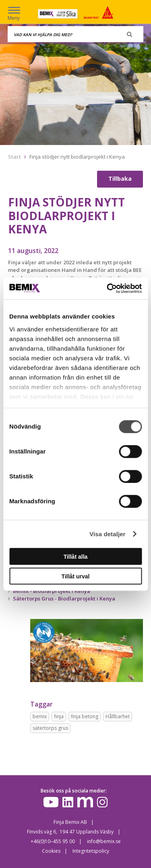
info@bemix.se (104, 841)
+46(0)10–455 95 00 (53, 841)
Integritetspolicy (91, 851)
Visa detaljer (107, 534)
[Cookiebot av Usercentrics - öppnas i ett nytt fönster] (108, 288)
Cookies (51, 851)
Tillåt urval (76, 576)
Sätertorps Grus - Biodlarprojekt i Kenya (64, 598)
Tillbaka (120, 179)
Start (14, 157)
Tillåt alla (76, 557)
